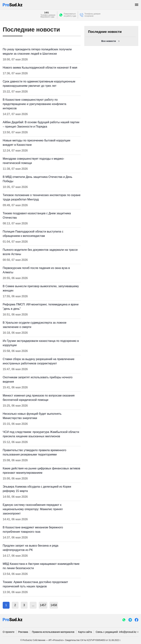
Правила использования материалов (53, 632)
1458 (54, 605)
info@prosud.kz (128, 632)
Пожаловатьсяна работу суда (70, 15)
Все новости (109, 41)
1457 (43, 605)
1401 (46, 13)
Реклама (23, 632)
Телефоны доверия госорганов (92, 15)
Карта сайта (85, 632)
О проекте (9, 632)
